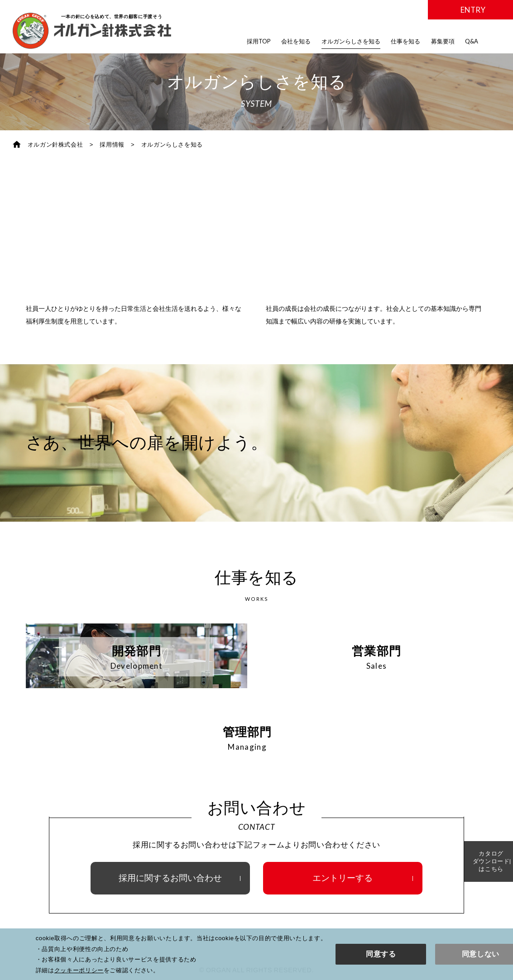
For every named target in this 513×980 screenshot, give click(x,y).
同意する (381, 954)
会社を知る (296, 41)
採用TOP (259, 41)
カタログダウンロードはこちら (477, 861)
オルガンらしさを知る (351, 41)
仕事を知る (405, 41)
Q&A (472, 41)
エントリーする (343, 876)
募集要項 (443, 41)
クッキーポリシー (79, 970)
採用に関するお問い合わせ (170, 876)
